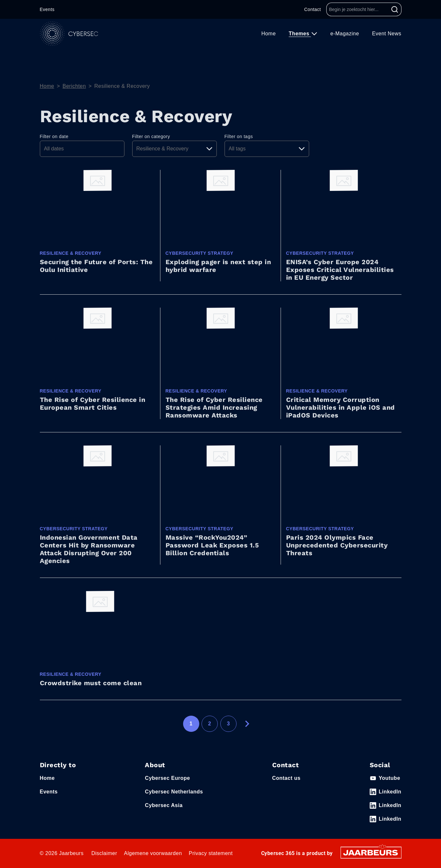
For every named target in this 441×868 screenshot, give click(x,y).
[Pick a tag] (267, 149)
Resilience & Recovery (122, 86)
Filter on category (151, 136)
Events (47, 9)
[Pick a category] (174, 149)
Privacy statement (211, 853)
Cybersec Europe (167, 778)
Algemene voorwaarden (153, 853)
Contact (313, 9)
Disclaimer (104, 853)
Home (268, 34)
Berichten (74, 86)
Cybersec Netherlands (174, 792)
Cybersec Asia (164, 805)
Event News (387, 34)
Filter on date (54, 136)
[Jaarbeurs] (371, 852)
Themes (300, 34)
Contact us (286, 778)
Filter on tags (239, 136)
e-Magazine (345, 34)
